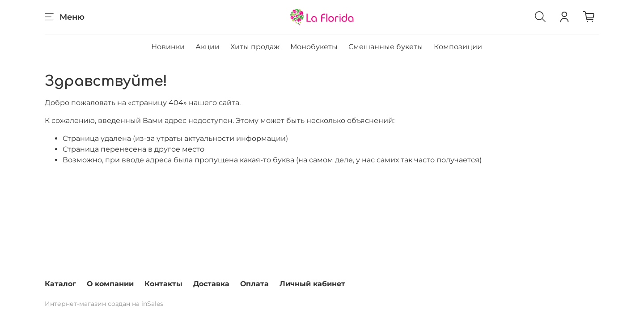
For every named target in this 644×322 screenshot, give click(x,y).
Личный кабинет (312, 284)
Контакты (163, 284)
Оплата (254, 284)
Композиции (458, 47)
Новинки (168, 47)
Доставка (211, 284)
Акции (208, 47)
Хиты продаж (255, 47)
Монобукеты (314, 47)
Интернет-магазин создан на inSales (104, 304)
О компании (110, 284)
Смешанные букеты (386, 47)
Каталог (60, 284)
